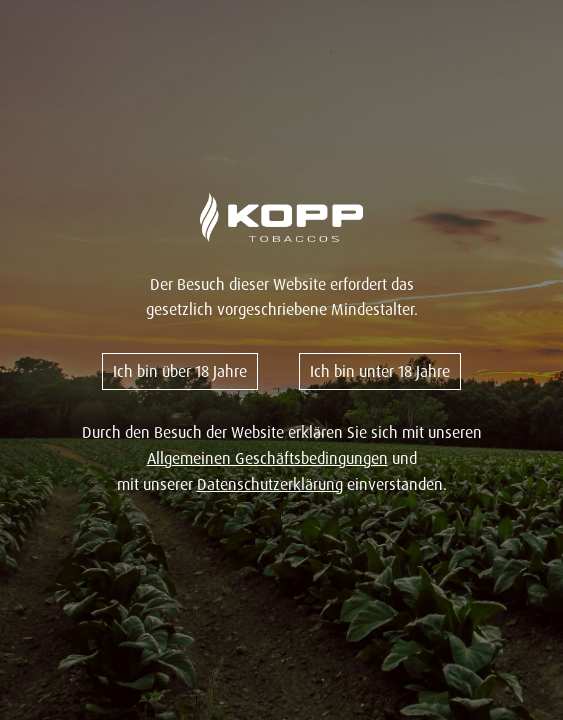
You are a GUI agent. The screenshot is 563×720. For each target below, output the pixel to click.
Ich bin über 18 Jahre (180, 371)
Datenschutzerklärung (270, 484)
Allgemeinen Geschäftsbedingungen (267, 458)
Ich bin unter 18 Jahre (380, 371)
